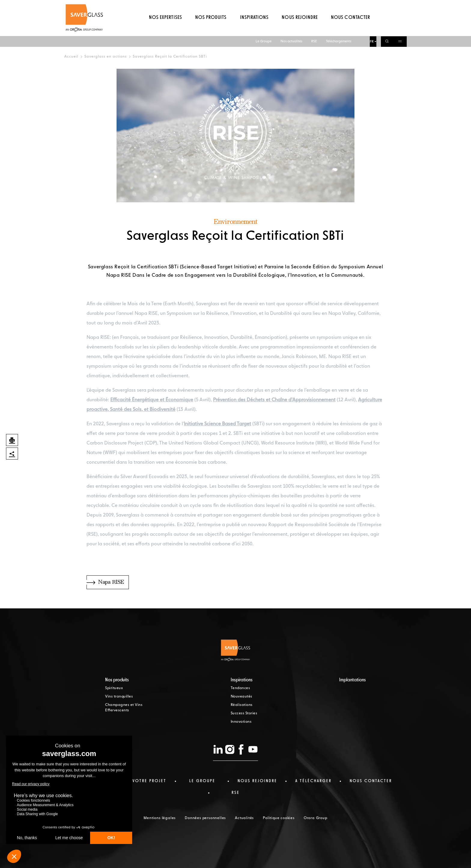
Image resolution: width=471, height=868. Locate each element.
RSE (314, 5)
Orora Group (316, 818)
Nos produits (211, 29)
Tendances (240, 688)
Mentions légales (160, 818)
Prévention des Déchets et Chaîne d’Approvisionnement (274, 400)
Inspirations (254, 29)
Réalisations (242, 705)
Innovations (241, 722)
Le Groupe (264, 5)
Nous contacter (351, 29)
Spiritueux (114, 688)
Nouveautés (242, 697)
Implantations (352, 680)
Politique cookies (279, 818)
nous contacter (371, 781)
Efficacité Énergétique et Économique (152, 400)
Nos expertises (166, 29)
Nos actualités (291, 5)
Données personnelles (205, 818)
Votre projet (149, 781)
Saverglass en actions (106, 57)
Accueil (71, 57)
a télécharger (313, 781)
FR (372, 6)
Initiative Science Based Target (217, 424)
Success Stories (244, 713)
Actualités (244, 818)
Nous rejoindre (300, 29)
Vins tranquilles (119, 697)
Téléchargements (339, 5)
